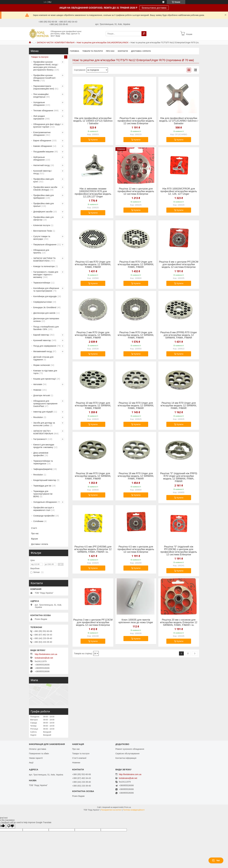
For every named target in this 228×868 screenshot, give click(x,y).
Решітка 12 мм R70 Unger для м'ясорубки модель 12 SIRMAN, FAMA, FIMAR (136, 406)
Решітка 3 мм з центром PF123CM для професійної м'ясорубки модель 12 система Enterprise (93, 622)
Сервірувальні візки (43, 302)
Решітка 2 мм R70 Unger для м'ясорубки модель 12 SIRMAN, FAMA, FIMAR (93, 335)
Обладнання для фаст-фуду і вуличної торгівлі (47, 126)
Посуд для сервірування (45, 346)
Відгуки (35, 539)
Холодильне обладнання (39, 104)
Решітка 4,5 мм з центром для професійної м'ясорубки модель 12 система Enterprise (136, 549)
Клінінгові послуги (42, 225)
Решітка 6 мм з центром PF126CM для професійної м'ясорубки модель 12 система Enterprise (179, 264)
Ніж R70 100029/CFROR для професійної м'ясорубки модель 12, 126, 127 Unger (179, 191)
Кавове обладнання (43, 146)
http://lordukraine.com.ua (46, 654)
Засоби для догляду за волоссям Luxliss (44, 424)
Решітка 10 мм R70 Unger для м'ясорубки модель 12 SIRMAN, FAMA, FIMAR (93, 406)
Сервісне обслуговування (127, 754)
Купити (94, 140)
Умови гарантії (36, 758)
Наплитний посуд (41, 165)
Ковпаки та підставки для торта (45, 372)
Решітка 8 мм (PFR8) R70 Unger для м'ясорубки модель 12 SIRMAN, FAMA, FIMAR (179, 335)
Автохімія (38, 384)
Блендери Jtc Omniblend (45, 307)
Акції (31, 763)
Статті (34, 528)
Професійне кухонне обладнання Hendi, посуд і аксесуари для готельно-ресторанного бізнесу (46, 66)
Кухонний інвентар (42, 340)
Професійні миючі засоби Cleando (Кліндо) (45, 188)
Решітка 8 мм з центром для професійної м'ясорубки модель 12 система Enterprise (136, 121)
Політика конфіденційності (134, 810)
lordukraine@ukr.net (44, 658)
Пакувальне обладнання (45, 245)
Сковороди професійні (44, 516)
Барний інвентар (41, 335)
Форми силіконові (42, 365)
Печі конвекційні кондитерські (41, 96)
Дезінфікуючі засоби (43, 212)
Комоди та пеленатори (44, 266)
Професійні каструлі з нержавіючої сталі (44, 509)
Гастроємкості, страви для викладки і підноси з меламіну (46, 275)
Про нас (110, 51)
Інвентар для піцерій (43, 412)
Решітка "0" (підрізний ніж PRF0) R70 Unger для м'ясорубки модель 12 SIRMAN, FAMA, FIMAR (179, 477)
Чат (216, 860)
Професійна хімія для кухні (44, 180)
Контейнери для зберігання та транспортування (46, 290)
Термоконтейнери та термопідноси (43, 462)
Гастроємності (40, 439)
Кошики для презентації (44, 379)
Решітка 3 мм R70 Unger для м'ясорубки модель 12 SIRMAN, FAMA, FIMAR (136, 335)
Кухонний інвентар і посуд (43, 172)
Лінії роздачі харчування (39, 117)
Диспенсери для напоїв (44, 313)
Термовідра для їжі (42, 486)
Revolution (38, 417)
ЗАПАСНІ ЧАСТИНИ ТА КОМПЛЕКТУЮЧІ (44, 260)
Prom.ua (128, 807)
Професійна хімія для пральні (44, 205)
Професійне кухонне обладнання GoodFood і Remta (45, 78)
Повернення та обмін (39, 754)
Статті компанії (79, 758)
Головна (74, 51)
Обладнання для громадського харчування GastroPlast (45, 404)
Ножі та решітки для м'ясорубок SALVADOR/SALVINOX (103, 43)
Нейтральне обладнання (39, 158)
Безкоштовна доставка (154, 8)
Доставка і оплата (141, 51)
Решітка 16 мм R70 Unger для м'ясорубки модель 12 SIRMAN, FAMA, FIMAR (93, 476)
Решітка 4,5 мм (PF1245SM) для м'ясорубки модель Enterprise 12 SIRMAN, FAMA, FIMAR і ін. (93, 549)
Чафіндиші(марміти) (43, 469)
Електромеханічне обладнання (42, 134)
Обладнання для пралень (41, 251)
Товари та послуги (92, 51)
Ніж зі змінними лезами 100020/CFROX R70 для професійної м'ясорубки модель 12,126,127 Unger (93, 193)
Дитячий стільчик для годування (43, 358)
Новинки (37, 390)
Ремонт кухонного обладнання (130, 749)
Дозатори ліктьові (42, 395)
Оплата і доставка (38, 749)
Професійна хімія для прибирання (44, 197)
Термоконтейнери (42, 283)
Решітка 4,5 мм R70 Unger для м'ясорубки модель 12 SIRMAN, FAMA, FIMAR (93, 264)
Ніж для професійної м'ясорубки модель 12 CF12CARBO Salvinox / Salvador (179, 121)
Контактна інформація (126, 758)
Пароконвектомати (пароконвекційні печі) (44, 87)
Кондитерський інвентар (45, 480)
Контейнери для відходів (45, 296)
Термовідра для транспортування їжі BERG (43, 494)
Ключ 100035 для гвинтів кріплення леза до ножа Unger (136, 621)
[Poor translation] (11, 826)
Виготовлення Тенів (43, 231)
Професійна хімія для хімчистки (44, 218)
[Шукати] (144, 34)
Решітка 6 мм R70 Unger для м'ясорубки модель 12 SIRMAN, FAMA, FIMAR (136, 264)
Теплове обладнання (43, 111)
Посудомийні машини (43, 152)
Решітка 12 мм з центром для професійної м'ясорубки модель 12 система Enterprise (136, 191)
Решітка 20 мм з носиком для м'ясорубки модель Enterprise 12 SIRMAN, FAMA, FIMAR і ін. (179, 622)
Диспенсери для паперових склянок (46, 320)
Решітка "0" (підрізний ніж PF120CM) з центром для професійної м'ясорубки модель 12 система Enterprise (179, 551)
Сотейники (38, 521)
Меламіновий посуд (43, 351)
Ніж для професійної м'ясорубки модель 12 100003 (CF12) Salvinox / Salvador (93, 121)
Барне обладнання (42, 141)
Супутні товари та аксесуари (42, 238)
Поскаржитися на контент (111, 810)
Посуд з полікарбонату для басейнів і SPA (46, 328)
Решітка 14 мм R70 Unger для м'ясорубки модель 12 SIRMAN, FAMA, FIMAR (179, 406)
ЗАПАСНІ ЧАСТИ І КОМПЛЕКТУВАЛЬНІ (56, 43)
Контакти (123, 51)
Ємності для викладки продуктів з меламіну (44, 446)
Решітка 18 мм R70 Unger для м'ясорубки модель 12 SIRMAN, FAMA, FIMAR (136, 476)
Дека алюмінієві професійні (41, 454)
